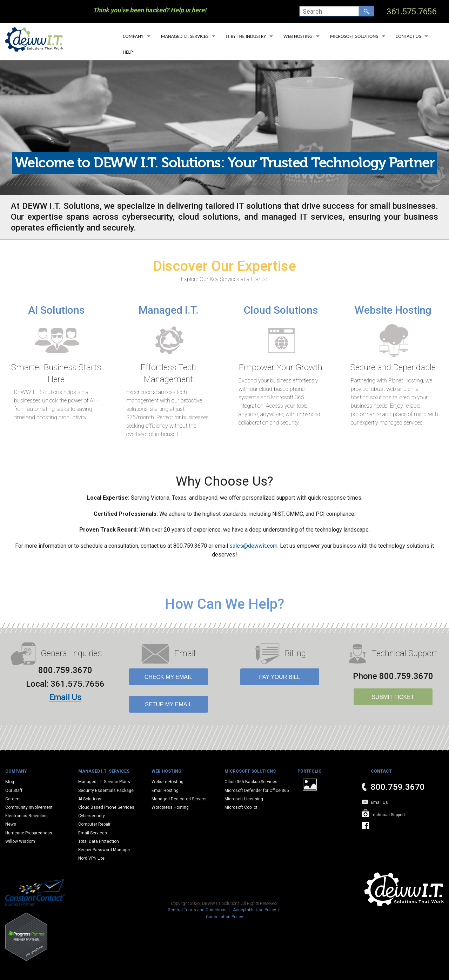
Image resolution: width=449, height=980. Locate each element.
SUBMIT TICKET (393, 697)
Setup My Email (168, 704)
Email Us (65, 697)
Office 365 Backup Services (251, 782)
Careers (13, 799)
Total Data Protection (99, 841)
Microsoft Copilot (241, 807)
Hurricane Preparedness (29, 833)
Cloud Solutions (281, 310)
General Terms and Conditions (197, 910)
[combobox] (329, 11)
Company (133, 36)
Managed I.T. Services (185, 36)
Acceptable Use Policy (254, 910)
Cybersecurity (92, 816)
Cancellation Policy (224, 917)
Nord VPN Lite (91, 858)
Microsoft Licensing (244, 799)
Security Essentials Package (106, 791)
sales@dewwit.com (253, 546)
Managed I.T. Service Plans (104, 782)
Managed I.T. (169, 310)
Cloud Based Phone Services (106, 807)
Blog (10, 782)
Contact (381, 771)
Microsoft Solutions (354, 36)
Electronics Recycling (26, 816)
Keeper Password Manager (104, 850)
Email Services (93, 833)
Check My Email (169, 677)
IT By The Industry (246, 36)
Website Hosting (393, 310)
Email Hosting (165, 791)
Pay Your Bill (279, 677)
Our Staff (14, 791)
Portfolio (310, 771)
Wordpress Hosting (170, 807)
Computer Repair (94, 824)
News (11, 824)
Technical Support (388, 815)
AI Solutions (56, 310)
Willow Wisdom (20, 841)
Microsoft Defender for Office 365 (257, 791)
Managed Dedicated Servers (179, 799)
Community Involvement (29, 807)
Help (128, 52)
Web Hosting (298, 36)
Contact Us (408, 36)
